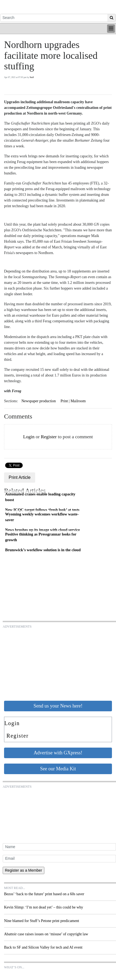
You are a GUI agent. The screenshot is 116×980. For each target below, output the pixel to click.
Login (29, 437)
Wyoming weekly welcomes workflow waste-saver (42, 517)
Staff (32, 77)
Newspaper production (39, 401)
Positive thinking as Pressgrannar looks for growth (41, 537)
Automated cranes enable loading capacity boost (40, 497)
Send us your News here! (58, 706)
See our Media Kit (58, 769)
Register (49, 437)
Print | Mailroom (73, 401)
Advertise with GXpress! (58, 753)
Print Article (20, 477)
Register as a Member (24, 870)
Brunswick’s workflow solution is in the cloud (43, 550)
